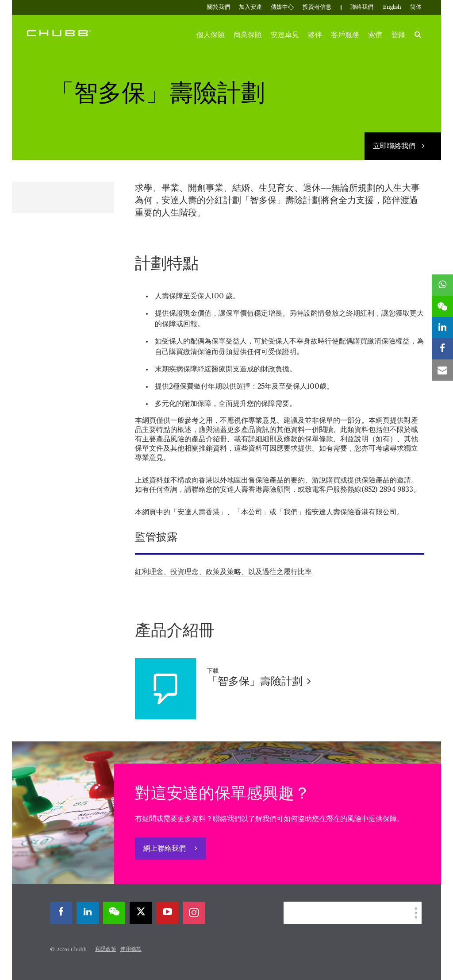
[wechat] (114, 913)
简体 (416, 7)
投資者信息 (317, 7)
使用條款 (131, 949)
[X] (141, 913)
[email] (442, 370)
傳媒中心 (282, 7)
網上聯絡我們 (165, 849)
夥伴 (315, 35)
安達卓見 (285, 35)
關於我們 (219, 7)
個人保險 (211, 35)
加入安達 (250, 7)
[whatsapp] (442, 285)
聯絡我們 (362, 7)
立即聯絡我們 (395, 147)
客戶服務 (345, 35)
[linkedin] (88, 913)
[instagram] (194, 913)
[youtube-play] (167, 913)
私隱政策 (106, 949)
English (392, 7)
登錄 (398, 35)
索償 (375, 35)
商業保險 (248, 35)
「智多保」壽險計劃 (259, 682)
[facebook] (61, 913)
